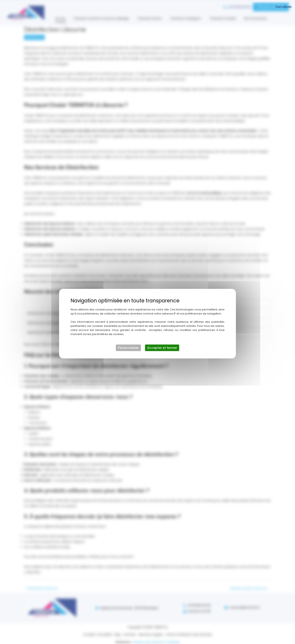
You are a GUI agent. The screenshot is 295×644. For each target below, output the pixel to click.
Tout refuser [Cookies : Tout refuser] (284, 5)
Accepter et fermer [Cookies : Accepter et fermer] (162, 346)
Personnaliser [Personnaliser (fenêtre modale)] (128, 346)
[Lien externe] (277, 229)
